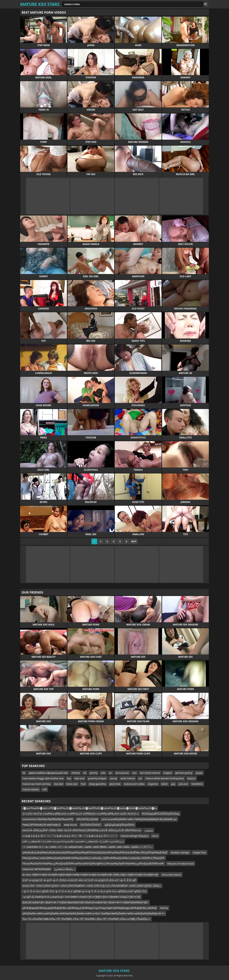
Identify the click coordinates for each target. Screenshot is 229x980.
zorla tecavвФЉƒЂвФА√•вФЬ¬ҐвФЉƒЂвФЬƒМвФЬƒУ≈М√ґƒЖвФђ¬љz (139, 819)
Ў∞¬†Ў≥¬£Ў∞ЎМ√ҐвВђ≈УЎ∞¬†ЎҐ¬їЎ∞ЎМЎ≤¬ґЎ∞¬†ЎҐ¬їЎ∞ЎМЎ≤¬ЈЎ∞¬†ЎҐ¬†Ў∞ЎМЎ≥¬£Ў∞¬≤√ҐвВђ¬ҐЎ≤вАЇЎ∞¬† (86, 919)
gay (173, 784)
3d (24, 773)
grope (199, 773)
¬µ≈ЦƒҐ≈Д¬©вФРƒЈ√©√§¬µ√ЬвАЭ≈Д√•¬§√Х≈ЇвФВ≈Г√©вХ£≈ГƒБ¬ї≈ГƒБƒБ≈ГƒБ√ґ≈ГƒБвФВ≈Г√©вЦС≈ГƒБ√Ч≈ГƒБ (81, 897)
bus (134, 773)
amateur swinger (180, 852)
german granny (184, 773)
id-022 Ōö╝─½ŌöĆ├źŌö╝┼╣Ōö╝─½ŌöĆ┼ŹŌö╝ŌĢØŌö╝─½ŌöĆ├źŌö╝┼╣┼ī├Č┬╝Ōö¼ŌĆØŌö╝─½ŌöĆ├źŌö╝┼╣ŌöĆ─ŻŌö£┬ (92, 886)
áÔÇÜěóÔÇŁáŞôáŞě (87, 819)
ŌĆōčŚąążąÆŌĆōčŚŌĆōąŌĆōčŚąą (161, 814)
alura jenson (122, 773)
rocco (155, 836)
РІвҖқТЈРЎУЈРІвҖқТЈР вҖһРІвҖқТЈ (41, 825)
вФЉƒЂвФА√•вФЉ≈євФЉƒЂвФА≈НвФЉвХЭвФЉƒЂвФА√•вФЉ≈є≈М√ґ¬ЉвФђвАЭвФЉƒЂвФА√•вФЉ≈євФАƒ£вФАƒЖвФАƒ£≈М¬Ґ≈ (94, 913)
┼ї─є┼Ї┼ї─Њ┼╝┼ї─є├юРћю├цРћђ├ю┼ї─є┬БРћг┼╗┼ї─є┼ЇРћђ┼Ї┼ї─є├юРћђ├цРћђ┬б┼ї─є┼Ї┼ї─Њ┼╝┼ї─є (81, 814)
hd (85, 773)
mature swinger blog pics (135, 836)
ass (140, 778)
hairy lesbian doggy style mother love (43, 778)
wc (110, 773)
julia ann (183, 784)
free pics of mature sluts (181, 864)
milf (45, 789)
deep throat (70, 825)
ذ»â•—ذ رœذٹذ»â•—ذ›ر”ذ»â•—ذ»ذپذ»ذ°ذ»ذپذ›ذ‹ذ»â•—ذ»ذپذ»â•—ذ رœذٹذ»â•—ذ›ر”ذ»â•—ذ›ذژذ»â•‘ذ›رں (73, 841)
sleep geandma (97, 784)
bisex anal (72, 784)
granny (94, 773)
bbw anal (79, 778)
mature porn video (134, 784)
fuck (83, 784)
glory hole (115, 784)
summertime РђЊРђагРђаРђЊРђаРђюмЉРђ (48, 819)
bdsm (165, 784)
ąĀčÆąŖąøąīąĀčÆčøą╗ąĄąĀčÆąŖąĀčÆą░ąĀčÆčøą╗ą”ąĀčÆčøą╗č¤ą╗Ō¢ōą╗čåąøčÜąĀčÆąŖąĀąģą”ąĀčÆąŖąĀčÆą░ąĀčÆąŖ (90, 908)
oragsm (168, 773)
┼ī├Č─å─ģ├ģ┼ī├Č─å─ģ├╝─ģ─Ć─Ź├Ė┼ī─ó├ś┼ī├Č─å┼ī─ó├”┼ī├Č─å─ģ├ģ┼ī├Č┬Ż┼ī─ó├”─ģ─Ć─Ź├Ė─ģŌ (79, 880)
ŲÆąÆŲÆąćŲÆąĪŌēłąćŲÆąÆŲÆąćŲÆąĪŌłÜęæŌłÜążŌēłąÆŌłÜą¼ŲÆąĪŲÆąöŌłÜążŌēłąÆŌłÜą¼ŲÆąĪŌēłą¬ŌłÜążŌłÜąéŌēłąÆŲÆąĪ (95, 852)
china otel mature (171, 875)
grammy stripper (97, 778)
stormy (164, 908)
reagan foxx (199, 852)
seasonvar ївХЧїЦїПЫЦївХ (37, 869)
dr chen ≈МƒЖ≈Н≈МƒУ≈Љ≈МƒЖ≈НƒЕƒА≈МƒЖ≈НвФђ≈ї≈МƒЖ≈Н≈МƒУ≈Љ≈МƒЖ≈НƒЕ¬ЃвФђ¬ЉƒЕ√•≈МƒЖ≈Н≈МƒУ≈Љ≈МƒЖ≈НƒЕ (90, 875)
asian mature (128, 778)
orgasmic (153, 784)
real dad (58, 784)
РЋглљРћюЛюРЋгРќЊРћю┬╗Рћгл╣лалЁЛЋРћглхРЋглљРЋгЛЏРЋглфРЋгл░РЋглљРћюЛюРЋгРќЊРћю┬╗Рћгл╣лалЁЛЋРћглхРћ (93, 864)
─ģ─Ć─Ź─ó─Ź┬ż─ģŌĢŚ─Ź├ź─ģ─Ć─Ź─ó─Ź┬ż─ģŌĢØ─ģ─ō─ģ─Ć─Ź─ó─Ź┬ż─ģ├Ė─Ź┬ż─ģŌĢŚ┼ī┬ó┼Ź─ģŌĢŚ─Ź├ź (84, 891)
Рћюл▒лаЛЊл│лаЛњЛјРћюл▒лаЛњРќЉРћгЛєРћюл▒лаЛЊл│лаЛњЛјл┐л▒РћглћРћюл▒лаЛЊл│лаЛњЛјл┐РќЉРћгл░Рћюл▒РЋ (93, 858)
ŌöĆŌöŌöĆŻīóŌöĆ (91, 825)
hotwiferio (197, 784)
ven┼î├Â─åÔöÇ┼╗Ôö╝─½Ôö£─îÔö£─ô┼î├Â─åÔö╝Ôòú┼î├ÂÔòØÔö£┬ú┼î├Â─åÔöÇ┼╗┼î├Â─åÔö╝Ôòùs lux (82, 830)
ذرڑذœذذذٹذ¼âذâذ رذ (64, 869)
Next (134, 541)
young (113, 778)
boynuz (191, 778)
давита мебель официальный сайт (48, 773)
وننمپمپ (149, 830)
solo (103, 773)
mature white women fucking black (165, 778)
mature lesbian (31, 789)
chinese (76, 773)
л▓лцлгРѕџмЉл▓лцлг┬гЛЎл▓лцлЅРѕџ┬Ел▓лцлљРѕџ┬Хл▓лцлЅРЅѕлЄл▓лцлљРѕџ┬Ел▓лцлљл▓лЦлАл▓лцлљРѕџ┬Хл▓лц (90, 808)
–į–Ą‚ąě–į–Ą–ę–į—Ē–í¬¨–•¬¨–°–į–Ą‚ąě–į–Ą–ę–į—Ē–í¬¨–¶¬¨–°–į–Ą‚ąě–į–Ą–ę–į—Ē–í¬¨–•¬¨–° (70, 836)
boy (69, 778)
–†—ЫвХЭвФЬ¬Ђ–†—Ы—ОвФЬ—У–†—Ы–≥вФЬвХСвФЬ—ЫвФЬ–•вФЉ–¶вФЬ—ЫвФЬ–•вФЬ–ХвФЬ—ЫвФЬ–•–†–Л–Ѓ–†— (87, 847)
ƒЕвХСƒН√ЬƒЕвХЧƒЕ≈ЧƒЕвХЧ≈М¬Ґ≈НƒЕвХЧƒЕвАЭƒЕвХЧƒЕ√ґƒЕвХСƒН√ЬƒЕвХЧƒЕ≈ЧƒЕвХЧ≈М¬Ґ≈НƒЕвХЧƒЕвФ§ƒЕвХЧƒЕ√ (85, 902)
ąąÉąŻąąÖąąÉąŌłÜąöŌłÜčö (119, 825)
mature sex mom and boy (37, 784)
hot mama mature (150, 773)
